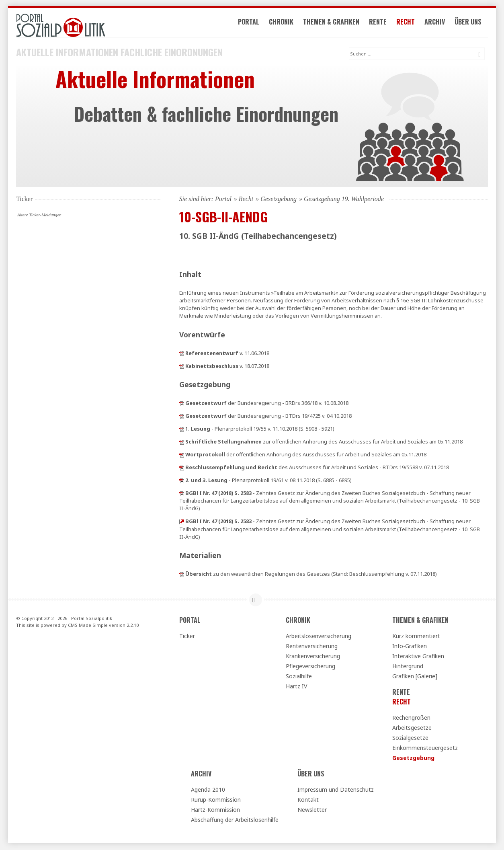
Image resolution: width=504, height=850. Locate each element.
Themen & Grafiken (335, 23)
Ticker (187, 637)
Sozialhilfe (299, 677)
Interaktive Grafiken (418, 657)
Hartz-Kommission (215, 811)
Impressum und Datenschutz (336, 791)
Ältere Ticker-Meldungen (39, 216)
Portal (252, 23)
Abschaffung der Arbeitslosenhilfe (235, 821)
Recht (409, 23)
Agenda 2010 (208, 791)
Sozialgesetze (410, 739)
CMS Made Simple (88, 626)
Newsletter (312, 811)
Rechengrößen (411, 719)
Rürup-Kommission (216, 801)
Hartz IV (296, 687)
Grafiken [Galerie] (415, 677)
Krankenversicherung (313, 657)
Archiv (438, 23)
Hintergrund (408, 667)
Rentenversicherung (312, 647)
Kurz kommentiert (416, 637)
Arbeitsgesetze (412, 729)
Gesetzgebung (279, 200)
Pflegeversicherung (310, 667)
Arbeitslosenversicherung (319, 637)
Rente (381, 23)
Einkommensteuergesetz (425, 749)
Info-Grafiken (410, 647)
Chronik (285, 23)
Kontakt (308, 801)
